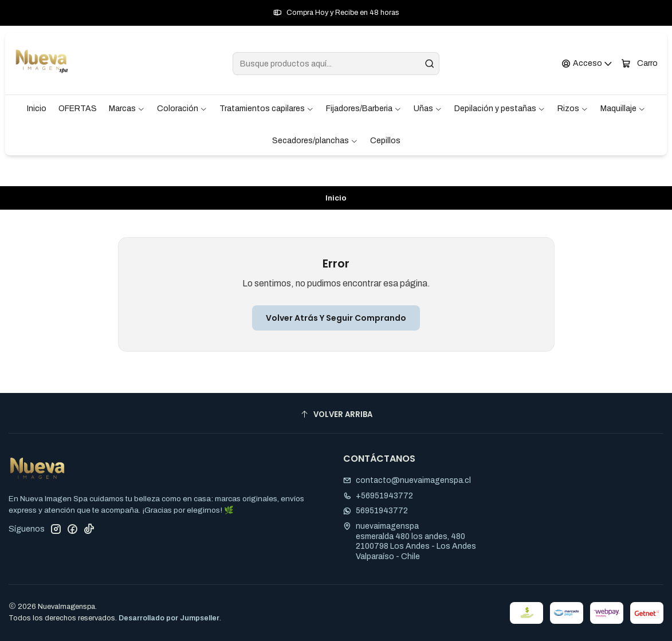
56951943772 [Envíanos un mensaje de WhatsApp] (376, 511)
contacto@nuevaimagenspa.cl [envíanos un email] (407, 480)
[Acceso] (587, 64)
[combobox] (336, 64)
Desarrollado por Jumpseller (169, 618)
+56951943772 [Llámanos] (378, 496)
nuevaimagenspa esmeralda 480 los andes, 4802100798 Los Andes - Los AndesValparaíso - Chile (410, 541)
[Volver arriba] (336, 414)
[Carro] (639, 64)
